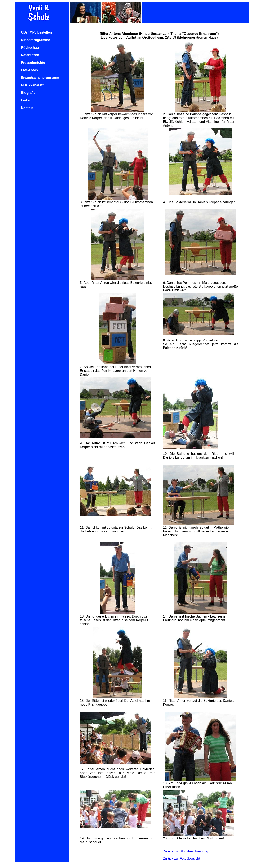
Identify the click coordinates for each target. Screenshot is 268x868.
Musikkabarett (32, 85)
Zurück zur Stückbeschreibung (186, 851)
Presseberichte (33, 63)
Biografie (28, 93)
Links (25, 100)
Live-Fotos (29, 70)
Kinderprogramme (35, 40)
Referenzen (30, 55)
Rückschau (30, 47)
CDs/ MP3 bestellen (36, 32)
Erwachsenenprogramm (40, 78)
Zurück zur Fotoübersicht (181, 858)
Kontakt (27, 108)
